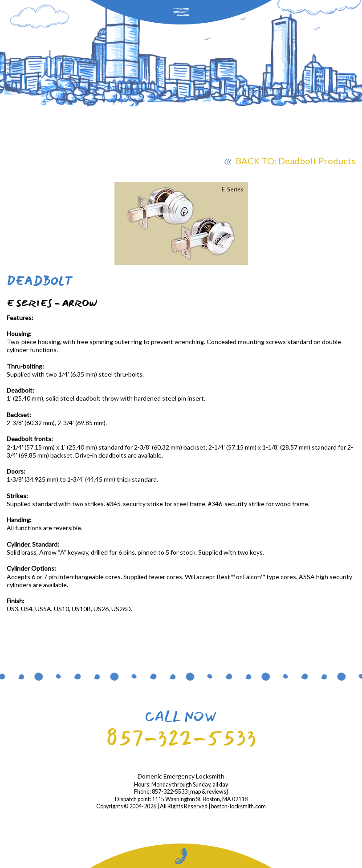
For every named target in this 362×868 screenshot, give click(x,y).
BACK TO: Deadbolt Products (290, 162)
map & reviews (208, 792)
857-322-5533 (181, 738)
